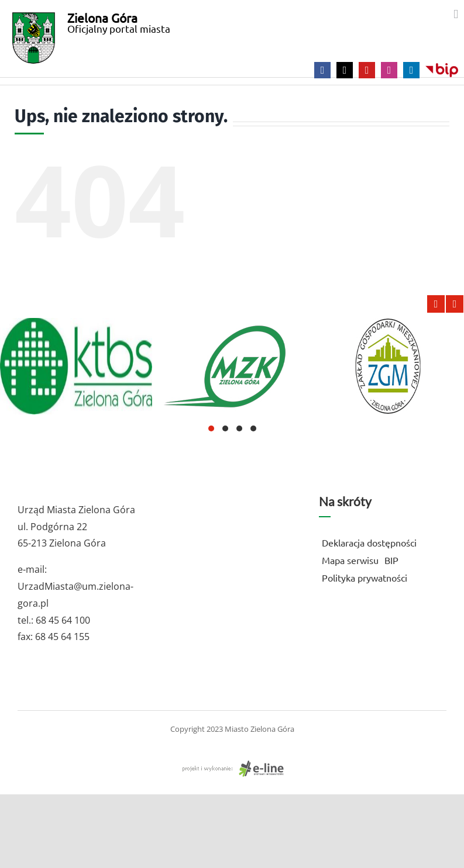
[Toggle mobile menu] (456, 14)
